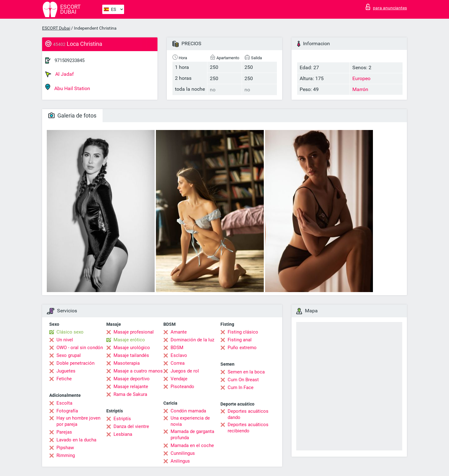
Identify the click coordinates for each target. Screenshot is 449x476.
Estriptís (122, 419)
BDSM (177, 348)
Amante (179, 332)
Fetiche (64, 379)
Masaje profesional (134, 332)
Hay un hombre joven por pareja (78, 421)
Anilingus (180, 461)
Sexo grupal (69, 355)
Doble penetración (75, 363)
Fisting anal (240, 340)
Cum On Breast (243, 380)
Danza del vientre (131, 426)
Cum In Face (241, 387)
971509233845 (70, 60)
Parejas (64, 432)
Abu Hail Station (68, 87)
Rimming (66, 455)
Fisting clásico (243, 332)
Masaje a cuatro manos (138, 371)
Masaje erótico (129, 340)
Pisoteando (182, 387)
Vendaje (179, 379)
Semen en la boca (246, 372)
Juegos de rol (185, 371)
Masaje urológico (132, 348)
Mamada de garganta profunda (192, 435)
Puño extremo (242, 348)
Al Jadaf (60, 74)
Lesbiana (123, 434)
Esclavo (179, 355)
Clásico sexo (70, 332)
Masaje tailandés (131, 355)
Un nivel (65, 340)
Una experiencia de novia (190, 421)
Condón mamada (188, 411)
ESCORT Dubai (56, 28)
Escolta (64, 403)
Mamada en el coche (192, 445)
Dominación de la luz (192, 340)
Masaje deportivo (132, 379)
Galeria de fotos (72, 115)
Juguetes (66, 371)
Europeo (361, 78)
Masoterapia (127, 363)
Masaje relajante (131, 387)
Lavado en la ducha (76, 440)
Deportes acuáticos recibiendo (248, 428)
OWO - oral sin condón (80, 348)
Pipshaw (65, 448)
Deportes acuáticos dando (248, 414)
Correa (178, 363)
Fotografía (67, 411)
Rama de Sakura (130, 394)
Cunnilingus (183, 453)
